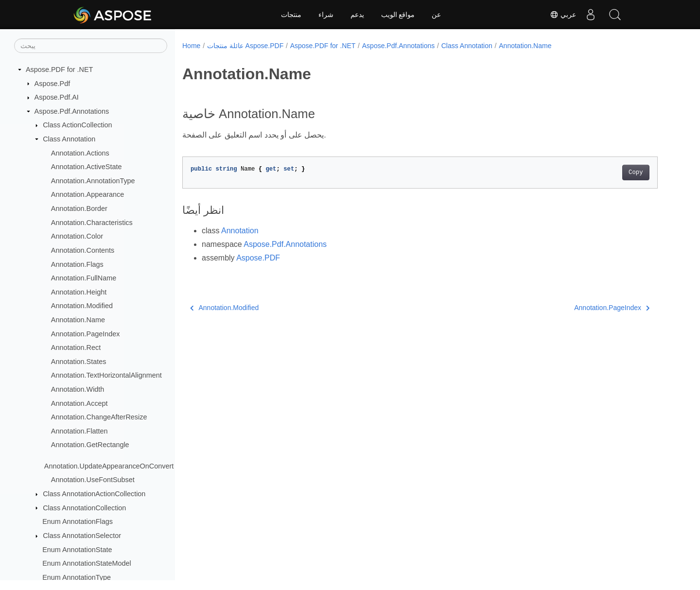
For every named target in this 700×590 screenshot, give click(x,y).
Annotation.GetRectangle (90, 445)
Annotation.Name (78, 320)
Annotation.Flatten (79, 431)
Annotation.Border (79, 208)
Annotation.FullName (84, 278)
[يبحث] (91, 46)
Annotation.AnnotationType (93, 181)
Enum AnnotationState (77, 550)
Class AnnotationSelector (82, 536)
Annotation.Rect (76, 347)
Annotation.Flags (77, 264)
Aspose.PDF (258, 258)
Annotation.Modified (82, 306)
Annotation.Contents (83, 250)
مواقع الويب (398, 15)
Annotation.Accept (79, 403)
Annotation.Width (78, 389)
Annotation (240, 231)
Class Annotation (69, 139)
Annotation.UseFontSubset (93, 480)
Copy (636, 173)
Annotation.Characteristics (92, 223)
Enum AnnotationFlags (78, 521)
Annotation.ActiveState (87, 167)
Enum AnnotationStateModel (87, 563)
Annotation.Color (77, 236)
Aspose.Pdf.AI (57, 97)
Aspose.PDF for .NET (59, 69)
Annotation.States (79, 362)
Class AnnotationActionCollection (94, 494)
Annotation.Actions (80, 153)
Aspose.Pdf (52, 84)
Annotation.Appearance (87, 194)
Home (191, 46)
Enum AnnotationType (77, 577)
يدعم (357, 15)
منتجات (291, 15)
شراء (326, 15)
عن (436, 15)
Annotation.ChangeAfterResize (99, 417)
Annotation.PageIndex (86, 334)
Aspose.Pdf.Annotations (72, 111)
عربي (563, 15)
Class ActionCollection (77, 125)
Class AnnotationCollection (84, 508)
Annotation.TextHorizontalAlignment (106, 375)
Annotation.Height (79, 292)
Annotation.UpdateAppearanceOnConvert (109, 466)
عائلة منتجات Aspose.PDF (245, 46)
